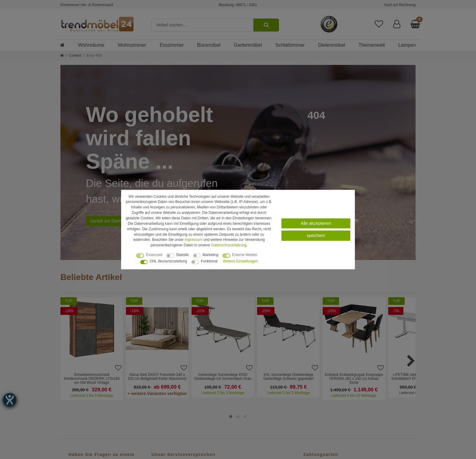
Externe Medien (245, 255)
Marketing (210, 255)
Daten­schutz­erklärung (229, 245)
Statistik (182, 255)
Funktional (209, 261)
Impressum (194, 240)
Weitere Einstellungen (240, 261)
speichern (316, 235)
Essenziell (154, 255)
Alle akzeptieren (316, 223)
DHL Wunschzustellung (168, 261)
